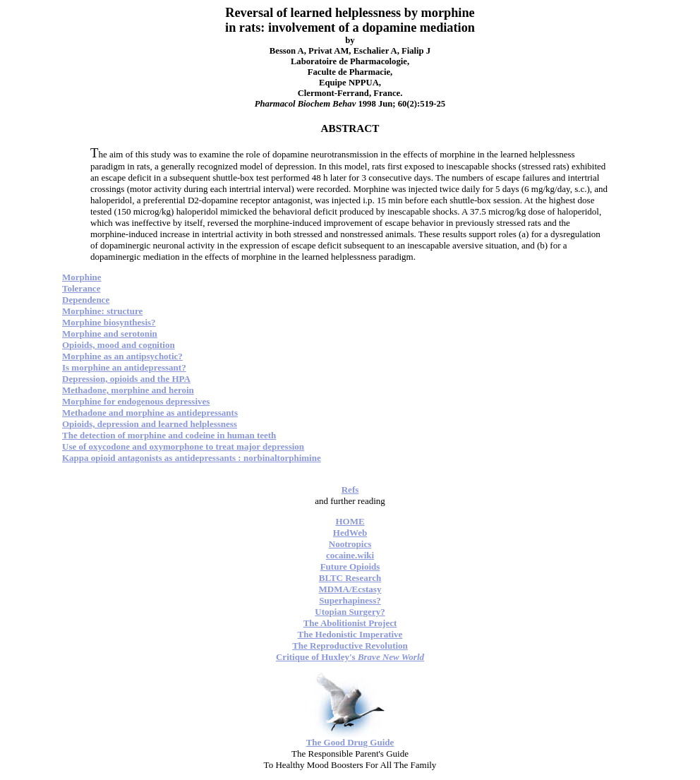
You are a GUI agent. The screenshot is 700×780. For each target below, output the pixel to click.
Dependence (86, 300)
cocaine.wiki (350, 555)
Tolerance (81, 288)
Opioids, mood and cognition (119, 345)
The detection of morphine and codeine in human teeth (169, 435)
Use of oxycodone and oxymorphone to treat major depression (183, 446)
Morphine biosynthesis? (109, 322)
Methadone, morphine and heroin (128, 390)
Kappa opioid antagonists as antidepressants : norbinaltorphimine (192, 458)
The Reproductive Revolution (350, 646)
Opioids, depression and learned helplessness (150, 424)
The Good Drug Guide (350, 742)
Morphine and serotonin (110, 334)
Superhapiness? (350, 600)
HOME (350, 521)
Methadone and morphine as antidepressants (150, 413)
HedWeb (350, 533)
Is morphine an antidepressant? (124, 367)
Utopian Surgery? (350, 612)
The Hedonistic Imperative (350, 634)
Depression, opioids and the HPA (126, 379)
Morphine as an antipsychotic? (122, 356)
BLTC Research (350, 578)
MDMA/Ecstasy (350, 589)
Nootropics (350, 544)
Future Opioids (350, 566)
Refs (350, 490)
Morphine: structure (102, 311)
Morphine (82, 277)
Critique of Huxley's (350, 657)
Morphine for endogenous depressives (136, 401)
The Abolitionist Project (350, 623)
